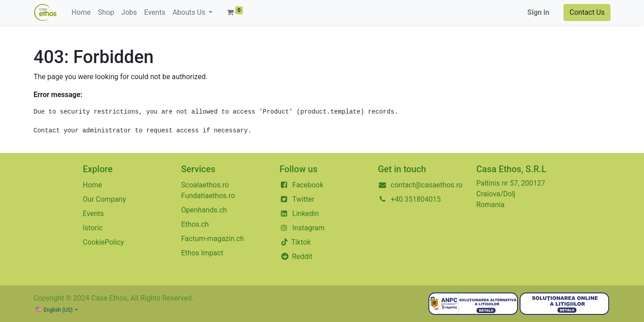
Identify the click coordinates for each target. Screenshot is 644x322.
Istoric (93, 228)
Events (93, 214)
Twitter (303, 199)
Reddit (302, 256)
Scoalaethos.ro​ (205, 185)
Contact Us (587, 12)
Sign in (538, 12)
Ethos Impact (202, 253)
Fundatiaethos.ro (208, 196)
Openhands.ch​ (204, 210)
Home (92, 185)
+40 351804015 (416, 199)
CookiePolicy (103, 242)
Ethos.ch (195, 224)
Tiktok (300, 242)
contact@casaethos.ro (427, 185)
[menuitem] (81, 13)
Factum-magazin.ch (213, 239)
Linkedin (306, 214)
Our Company (104, 199)
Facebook (308, 185)
